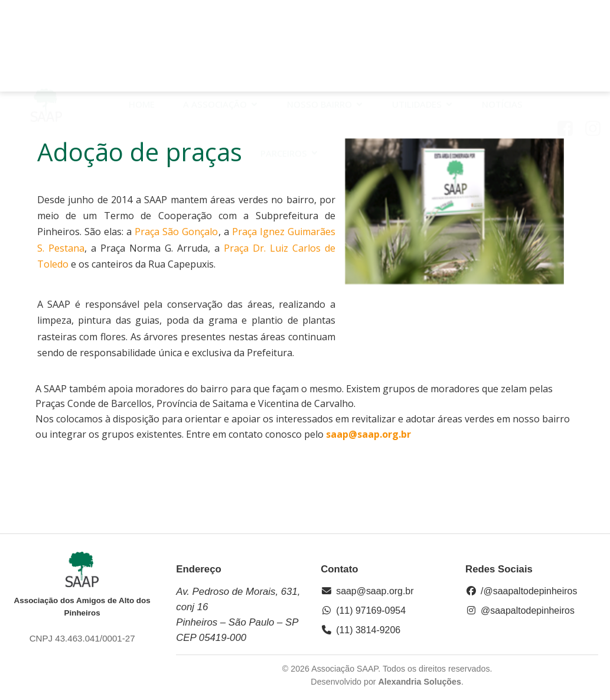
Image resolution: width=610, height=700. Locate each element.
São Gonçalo (190, 232)
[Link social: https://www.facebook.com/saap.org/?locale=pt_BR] (570, 50)
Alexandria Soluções (420, 682)
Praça (149, 232)
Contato (369, 74)
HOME (142, 25)
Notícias (502, 25)
